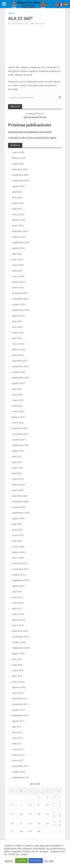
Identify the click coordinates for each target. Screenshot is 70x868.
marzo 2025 (18, 214)
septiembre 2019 (21, 580)
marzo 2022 (18, 411)
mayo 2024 (18, 265)
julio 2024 (17, 254)
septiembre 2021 (21, 445)
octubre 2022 (19, 372)
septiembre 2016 (21, 777)
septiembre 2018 (21, 648)
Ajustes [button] (9, 861)
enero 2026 (18, 164)
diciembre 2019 (20, 563)
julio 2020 (17, 524)
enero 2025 (18, 226)
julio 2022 (17, 389)
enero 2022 (18, 423)
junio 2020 (17, 530)
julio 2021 (17, 456)
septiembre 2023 (21, 310)
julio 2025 (17, 192)
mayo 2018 (18, 670)
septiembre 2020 (21, 513)
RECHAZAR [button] (36, 861)
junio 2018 (17, 665)
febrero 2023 (19, 350)
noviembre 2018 (20, 637)
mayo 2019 (18, 603)
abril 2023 (17, 338)
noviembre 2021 (20, 434)
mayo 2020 (18, 535)
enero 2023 (18, 355)
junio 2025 (17, 197)
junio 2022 (17, 395)
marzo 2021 (18, 479)
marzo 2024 (18, 276)
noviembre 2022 (20, 366)
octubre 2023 (19, 304)
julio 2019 (17, 592)
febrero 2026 (19, 158)
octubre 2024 (19, 237)
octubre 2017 (19, 710)
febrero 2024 (19, 282)
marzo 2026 (18, 152)
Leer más (49, 861)
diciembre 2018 (20, 631)
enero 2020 (18, 558)
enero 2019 (18, 625)
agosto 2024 (18, 248)
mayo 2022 (18, 400)
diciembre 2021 (20, 428)
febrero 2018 (19, 687)
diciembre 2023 (20, 293)
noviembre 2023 (20, 299)
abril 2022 (17, 406)
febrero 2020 (19, 552)
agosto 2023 (18, 316)
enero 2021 (18, 490)
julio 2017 (17, 727)
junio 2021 (17, 462)
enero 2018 (18, 693)
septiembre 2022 (21, 378)
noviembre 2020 (20, 501)
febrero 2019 (19, 620)
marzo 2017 (18, 749)
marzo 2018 (18, 682)
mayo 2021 (18, 468)
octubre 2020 (19, 507)
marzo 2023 (18, 344)
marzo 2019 (18, 614)
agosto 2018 (18, 653)
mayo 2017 (18, 738)
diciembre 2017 (20, 699)
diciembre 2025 (20, 169)
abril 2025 (17, 209)
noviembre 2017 (20, 704)
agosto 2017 (18, 721)
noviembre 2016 (20, 766)
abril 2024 (17, 271)
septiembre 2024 (21, 242)
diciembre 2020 (20, 496)
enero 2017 (18, 760)
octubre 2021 (19, 440)
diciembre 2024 (20, 231)
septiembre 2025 (21, 181)
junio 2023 (17, 327)
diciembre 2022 (20, 361)
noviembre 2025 (20, 175)
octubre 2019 (19, 575)
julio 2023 (17, 321)
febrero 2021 (19, 485)
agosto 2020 (18, 518)
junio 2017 (17, 732)
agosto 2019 (18, 586)
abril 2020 (17, 541)
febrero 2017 (19, 755)
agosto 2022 (18, 383)
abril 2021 (17, 473)
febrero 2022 (19, 417)
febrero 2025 (19, 220)
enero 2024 (18, 287)
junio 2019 (17, 597)
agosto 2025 (18, 186)
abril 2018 (17, 676)
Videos (12, 13)
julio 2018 (17, 659)
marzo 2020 (18, 547)
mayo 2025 (18, 203)
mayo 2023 (18, 332)
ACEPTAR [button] (21, 861)
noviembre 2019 (20, 569)
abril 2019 (17, 608)
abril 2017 (17, 744)
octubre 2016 (19, 772)
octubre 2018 (19, 642)
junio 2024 (17, 259)
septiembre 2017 (21, 715)
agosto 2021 (18, 451)
